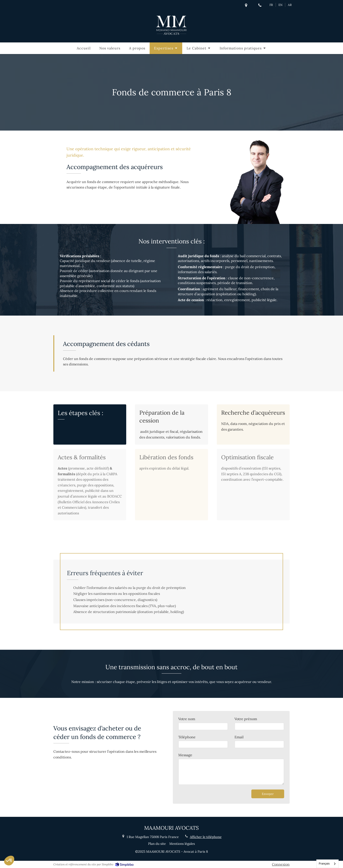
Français (324, 864)
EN (280, 5)
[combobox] (327, 864)
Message (185, 755)
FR (271, 5)
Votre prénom (246, 719)
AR (290, 5)
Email (239, 737)
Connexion (281, 864)
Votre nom (187, 719)
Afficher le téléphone (206, 837)
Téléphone (187, 737)
